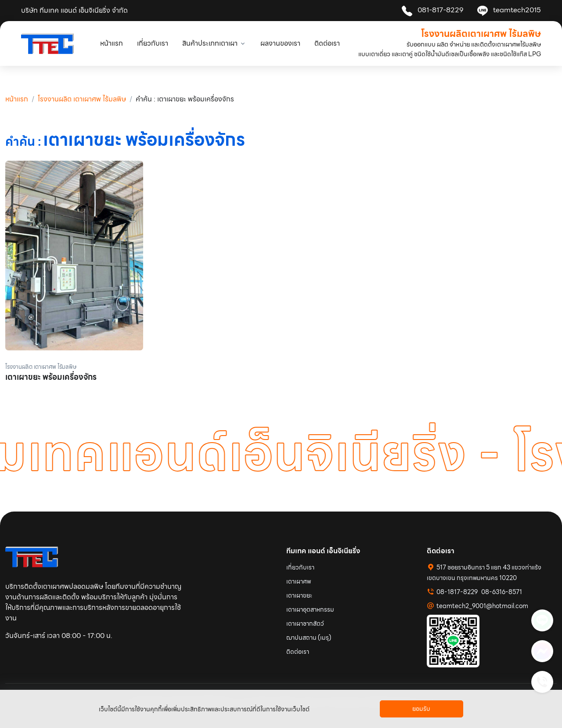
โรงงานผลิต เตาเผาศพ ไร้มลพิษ (82, 99)
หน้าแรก (112, 43)
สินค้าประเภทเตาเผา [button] (210, 43)
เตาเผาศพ (299, 581)
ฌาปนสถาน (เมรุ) (309, 638)
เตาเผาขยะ (299, 595)
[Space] (32, 557)
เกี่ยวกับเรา (153, 43)
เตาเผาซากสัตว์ (305, 623)
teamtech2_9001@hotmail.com (482, 606)
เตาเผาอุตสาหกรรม (310, 609)
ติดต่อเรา (327, 43)
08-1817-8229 (457, 592)
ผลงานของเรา (280, 43)
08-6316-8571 (502, 592)
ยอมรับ (421, 709)
